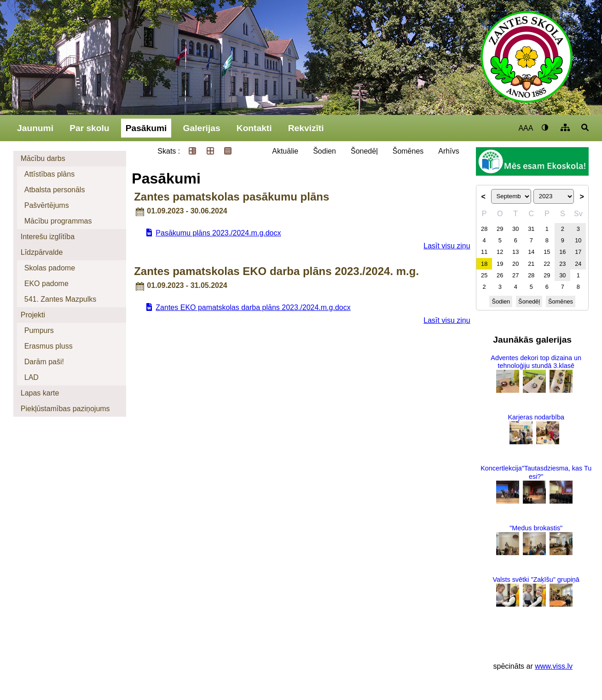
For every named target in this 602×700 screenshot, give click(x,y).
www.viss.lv (554, 666)
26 (500, 275)
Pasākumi (146, 128)
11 (484, 252)
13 (515, 252)
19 (500, 264)
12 (500, 252)
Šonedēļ (364, 151)
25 (484, 275)
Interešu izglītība (48, 237)
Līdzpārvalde (42, 252)
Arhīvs (449, 151)
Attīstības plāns (49, 174)
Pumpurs (39, 330)
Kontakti (254, 128)
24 (578, 264)
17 (578, 252)
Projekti (33, 315)
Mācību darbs (43, 158)
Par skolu (89, 128)
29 (500, 229)
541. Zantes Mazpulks (61, 299)
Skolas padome (50, 268)
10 (578, 240)
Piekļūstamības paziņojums (65, 409)
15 (547, 252)
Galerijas (202, 128)
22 (547, 264)
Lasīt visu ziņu (447, 246)
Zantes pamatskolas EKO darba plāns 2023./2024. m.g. (276, 271)
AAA (526, 128)
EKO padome (46, 284)
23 (562, 264)
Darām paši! (44, 362)
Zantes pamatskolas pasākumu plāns (232, 197)
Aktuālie (285, 151)
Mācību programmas (58, 221)
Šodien (324, 151)
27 (515, 275)
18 (484, 264)
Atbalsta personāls (55, 190)
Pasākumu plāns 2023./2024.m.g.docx (218, 233)
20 (515, 264)
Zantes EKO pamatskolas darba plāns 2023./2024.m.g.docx (253, 307)
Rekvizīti (306, 128)
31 (531, 229)
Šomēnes (408, 151)
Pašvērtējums (47, 205)
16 (562, 252)
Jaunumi (35, 128)
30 (515, 229)
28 (484, 229)
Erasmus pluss (49, 346)
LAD (32, 377)
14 (531, 252)
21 (531, 264)
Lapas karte (40, 393)
